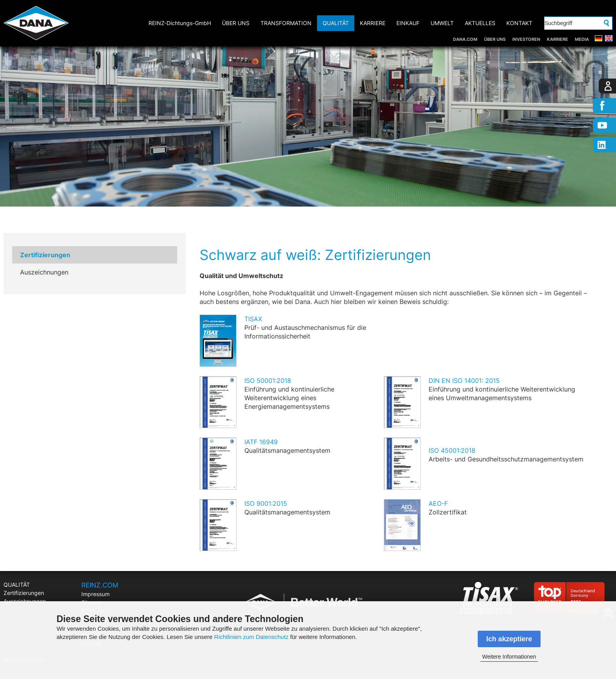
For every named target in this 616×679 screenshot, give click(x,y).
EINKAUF (408, 23)
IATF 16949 (261, 442)
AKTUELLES (480, 23)
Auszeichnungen (44, 272)
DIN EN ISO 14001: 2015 (464, 381)
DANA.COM (465, 39)
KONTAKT (519, 23)
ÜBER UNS (495, 39)
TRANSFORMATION (286, 23)
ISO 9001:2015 (266, 503)
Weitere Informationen (509, 657)
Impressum (95, 594)
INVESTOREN (526, 39)
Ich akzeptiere (509, 639)
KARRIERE (557, 39)
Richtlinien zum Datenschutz (251, 637)
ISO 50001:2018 (268, 381)
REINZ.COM (100, 585)
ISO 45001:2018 (452, 450)
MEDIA (582, 39)
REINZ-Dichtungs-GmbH (180, 23)
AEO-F (438, 503)
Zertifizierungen (45, 255)
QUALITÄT (336, 23)
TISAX (253, 319)
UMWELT (442, 23)
